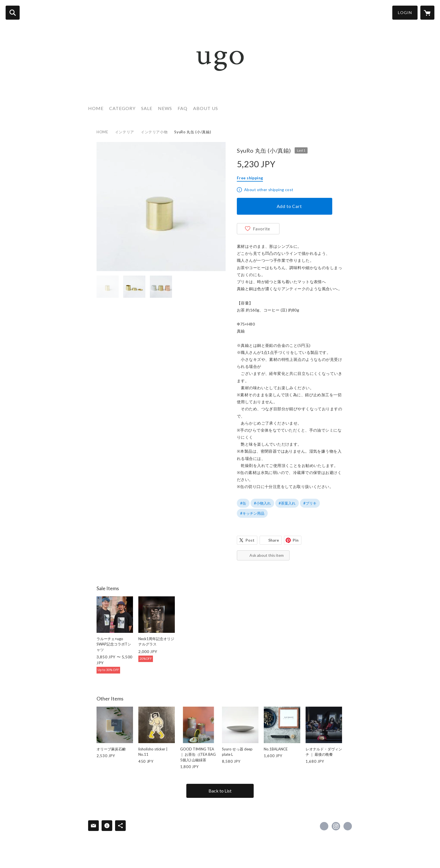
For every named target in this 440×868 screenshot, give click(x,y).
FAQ (183, 108)
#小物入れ (262, 503)
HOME (96, 108)
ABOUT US (206, 108)
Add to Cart (289, 206)
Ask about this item (267, 555)
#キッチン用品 (252, 513)
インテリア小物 (154, 132)
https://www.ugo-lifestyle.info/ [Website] (348, 826)
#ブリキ (310, 503)
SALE (147, 108)
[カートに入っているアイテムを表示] (427, 13)
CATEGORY (122, 108)
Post (250, 540)
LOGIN (405, 12)
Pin (296, 540)
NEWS (165, 108)
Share (274, 540)
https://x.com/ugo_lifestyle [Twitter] (324, 826)
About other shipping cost (269, 190)
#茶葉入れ (287, 503)
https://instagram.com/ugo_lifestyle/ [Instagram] (336, 826)
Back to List (220, 791)
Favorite (262, 229)
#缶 (243, 503)
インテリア (125, 132)
